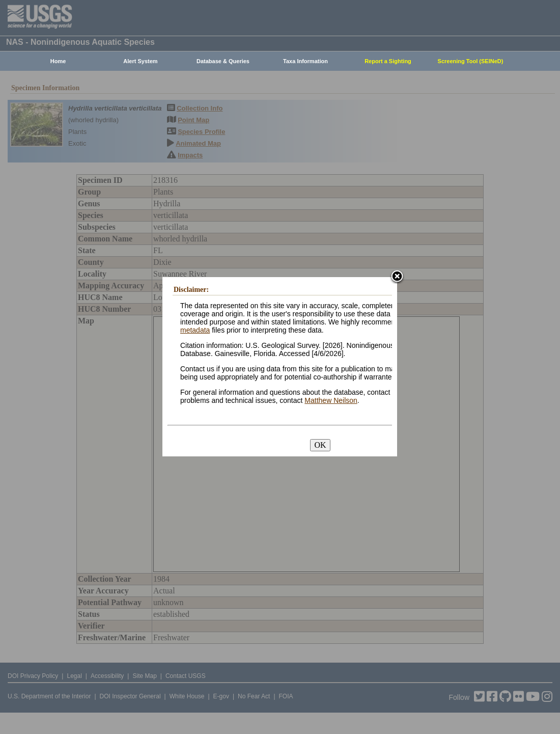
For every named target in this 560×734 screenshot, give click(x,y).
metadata (195, 330)
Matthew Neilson (331, 400)
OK (320, 445)
